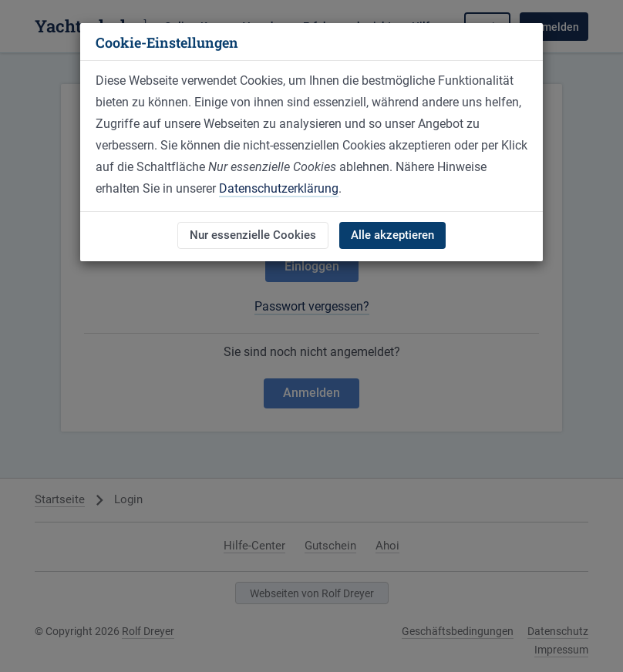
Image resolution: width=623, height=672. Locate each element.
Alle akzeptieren (392, 235)
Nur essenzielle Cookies (253, 235)
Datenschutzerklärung (279, 188)
